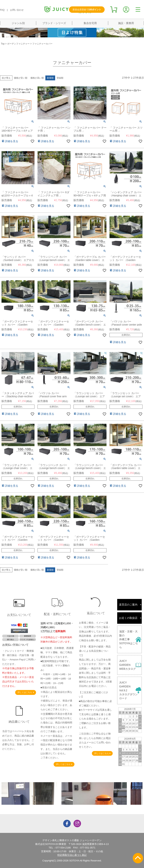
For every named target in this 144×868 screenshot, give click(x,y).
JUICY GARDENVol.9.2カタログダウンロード (128, 690)
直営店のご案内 (128, 605)
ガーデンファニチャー (18, 44)
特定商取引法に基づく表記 (72, 855)
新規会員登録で (87, 10)
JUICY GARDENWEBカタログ (127, 665)
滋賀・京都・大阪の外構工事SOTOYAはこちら (129, 639)
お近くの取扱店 (128, 618)
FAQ (2, 10)
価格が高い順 (37, 78)
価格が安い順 (21, 78)
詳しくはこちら (25, 692)
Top (3, 44)
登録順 (60, 78)
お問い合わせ (17, 10)
